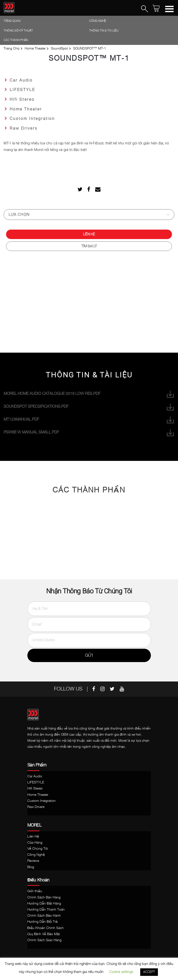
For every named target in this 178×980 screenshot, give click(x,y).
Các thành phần (16, 40)
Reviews (33, 861)
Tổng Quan (12, 21)
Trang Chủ (12, 49)
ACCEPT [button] (149, 972)
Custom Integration (32, 119)
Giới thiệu (35, 891)
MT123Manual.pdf (89, 420)
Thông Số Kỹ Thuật (18, 31)
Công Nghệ (98, 21)
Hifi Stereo (22, 100)
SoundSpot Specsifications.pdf (89, 407)
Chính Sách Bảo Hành (44, 916)
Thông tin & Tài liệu (104, 31)
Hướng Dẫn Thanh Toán (46, 910)
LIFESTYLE (22, 90)
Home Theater (35, 49)
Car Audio (21, 80)
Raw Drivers (24, 129)
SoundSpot (59, 49)
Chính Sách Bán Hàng (44, 897)
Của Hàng (35, 843)
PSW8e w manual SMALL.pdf (89, 433)
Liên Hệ (89, 234)
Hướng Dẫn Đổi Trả (43, 922)
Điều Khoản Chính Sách (46, 928)
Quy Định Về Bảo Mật (44, 934)
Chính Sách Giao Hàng (44, 940)
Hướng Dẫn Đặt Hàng (44, 904)
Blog (31, 867)
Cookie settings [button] (121, 972)
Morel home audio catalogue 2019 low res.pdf (89, 394)
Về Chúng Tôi (38, 849)
